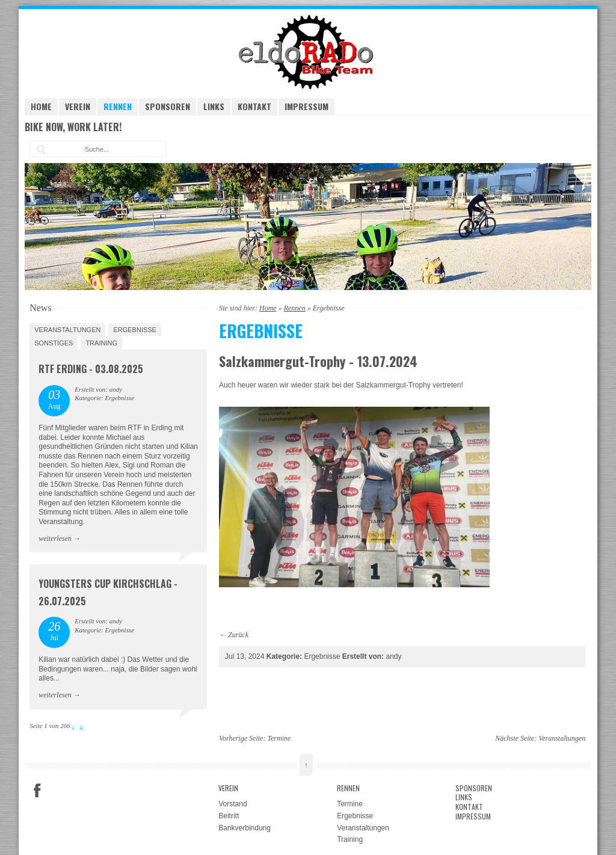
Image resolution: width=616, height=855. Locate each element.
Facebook (37, 791)
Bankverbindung (245, 828)
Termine (279, 738)
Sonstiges (54, 343)
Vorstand (233, 804)
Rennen (118, 106)
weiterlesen (55, 539)
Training (101, 343)
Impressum (306, 106)
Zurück (238, 635)
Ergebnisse (135, 330)
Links (214, 106)
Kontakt (254, 106)
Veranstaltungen (67, 330)
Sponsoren (168, 106)
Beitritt (229, 816)
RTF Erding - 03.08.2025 (91, 369)
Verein (78, 106)
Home (41, 106)
